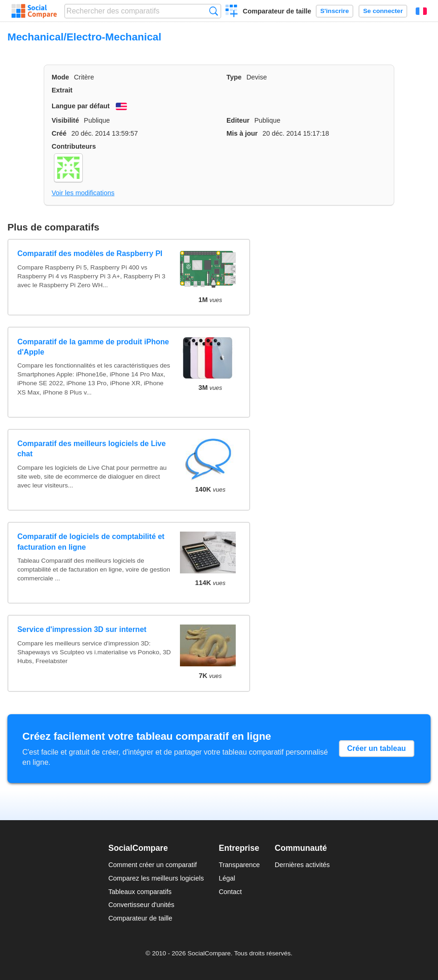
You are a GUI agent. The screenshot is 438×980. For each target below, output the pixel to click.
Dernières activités (302, 865)
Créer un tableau (377, 748)
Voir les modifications (83, 193)
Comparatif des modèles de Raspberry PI (90, 253)
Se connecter (383, 11)
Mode (60, 77)
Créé (59, 133)
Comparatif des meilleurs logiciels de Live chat (91, 449)
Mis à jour (242, 133)
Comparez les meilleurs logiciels (156, 878)
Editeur (238, 120)
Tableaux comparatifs (140, 892)
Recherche (214, 11)
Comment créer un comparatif (153, 865)
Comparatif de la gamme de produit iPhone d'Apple (93, 347)
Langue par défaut (81, 106)
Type (234, 77)
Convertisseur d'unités (141, 905)
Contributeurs (74, 146)
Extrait (62, 90)
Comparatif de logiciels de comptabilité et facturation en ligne (91, 542)
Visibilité (65, 120)
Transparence (239, 865)
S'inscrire (335, 11)
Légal (227, 878)
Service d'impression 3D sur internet (82, 629)
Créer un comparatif (232, 12)
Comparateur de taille (277, 11)
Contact (230, 892)
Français (421, 11)
